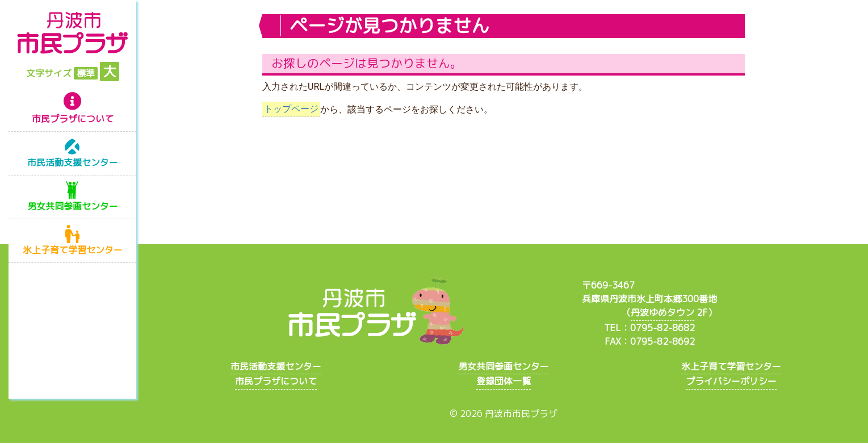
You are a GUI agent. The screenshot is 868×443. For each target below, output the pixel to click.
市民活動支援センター (73, 162)
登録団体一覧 (504, 381)
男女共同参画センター (73, 206)
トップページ (291, 109)
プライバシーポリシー (731, 381)
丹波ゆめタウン (662, 312)
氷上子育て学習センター (73, 250)
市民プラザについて (73, 119)
